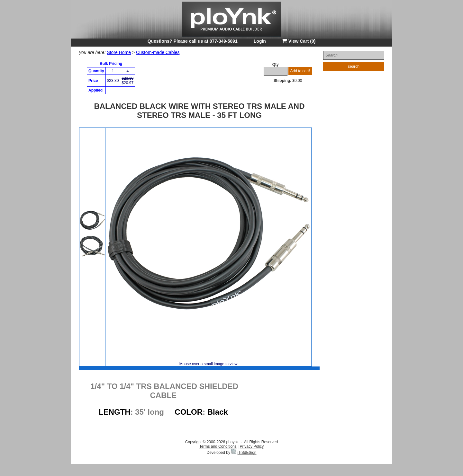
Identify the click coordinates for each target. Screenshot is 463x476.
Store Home (119, 52)
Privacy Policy (252, 446)
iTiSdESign (247, 453)
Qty (276, 65)
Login (260, 41)
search (354, 66)
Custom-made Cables (158, 52)
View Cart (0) (299, 41)
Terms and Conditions (218, 446)
